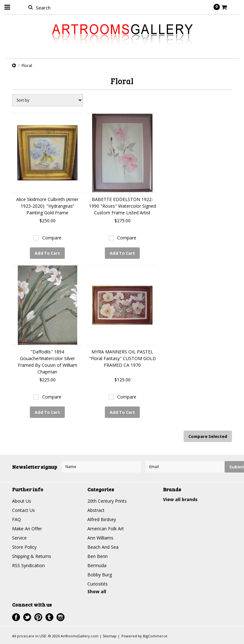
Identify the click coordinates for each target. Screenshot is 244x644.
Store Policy (24, 547)
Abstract (96, 510)
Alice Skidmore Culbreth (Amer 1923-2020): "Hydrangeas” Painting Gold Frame (47, 206)
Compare (52, 238)
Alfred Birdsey (102, 519)
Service (19, 538)
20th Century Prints (107, 501)
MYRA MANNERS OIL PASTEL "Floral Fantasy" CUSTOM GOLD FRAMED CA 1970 (122, 358)
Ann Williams (100, 538)
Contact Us (24, 510)
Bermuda (97, 565)
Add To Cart (47, 253)
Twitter (27, 617)
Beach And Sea (103, 547)
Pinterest (38, 617)
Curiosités (98, 584)
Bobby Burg (100, 575)
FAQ (17, 519)
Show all (97, 591)
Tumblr (49, 617)
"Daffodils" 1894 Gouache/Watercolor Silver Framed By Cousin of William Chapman (47, 362)
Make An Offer (27, 529)
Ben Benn (98, 556)
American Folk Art (106, 529)
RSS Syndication (28, 565)
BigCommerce (155, 636)
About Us (22, 501)
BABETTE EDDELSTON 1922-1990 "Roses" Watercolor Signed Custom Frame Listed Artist (122, 206)
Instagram (61, 617)
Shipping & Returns (32, 556)
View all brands (180, 499)
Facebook (16, 617)
